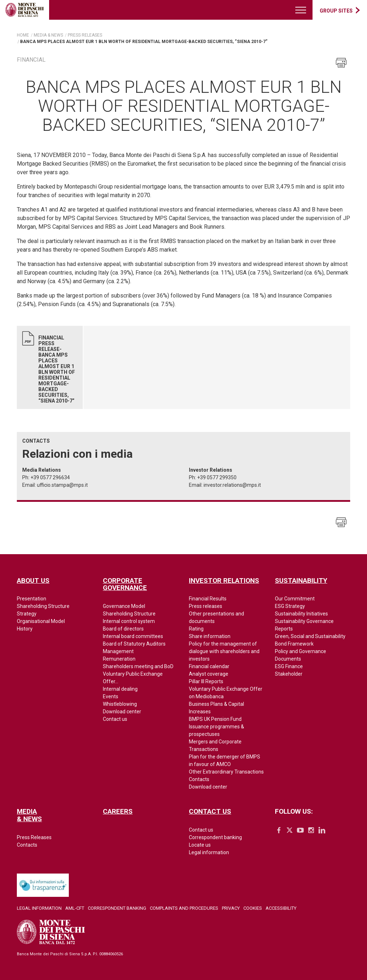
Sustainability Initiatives (301, 614)
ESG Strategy (290, 606)
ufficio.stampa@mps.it (62, 485)
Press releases (206, 606)
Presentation (32, 599)
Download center (122, 712)
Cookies (253, 908)
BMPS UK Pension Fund (215, 719)
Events (111, 696)
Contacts (199, 779)
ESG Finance (289, 666)
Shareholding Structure (43, 606)
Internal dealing (120, 689)
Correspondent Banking (117, 908)
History (25, 629)
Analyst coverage (209, 674)
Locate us (200, 845)
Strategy (27, 614)
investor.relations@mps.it (232, 485)
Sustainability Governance (304, 621)
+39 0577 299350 (217, 477)
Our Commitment (295, 599)
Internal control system (129, 621)
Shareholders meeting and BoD (138, 666)
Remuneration (119, 659)
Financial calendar (209, 666)
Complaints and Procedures (184, 908)
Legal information (209, 852)
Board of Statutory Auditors (134, 644)
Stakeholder (289, 674)
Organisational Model (41, 621)
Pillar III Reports (206, 681)
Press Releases (34, 837)
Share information (210, 636)
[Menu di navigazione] (301, 10)
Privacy (231, 908)
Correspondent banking (215, 837)
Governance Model (124, 606)
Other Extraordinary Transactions (226, 772)
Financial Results (208, 599)
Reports (284, 629)
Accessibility (281, 908)
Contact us (115, 719)
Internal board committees (133, 636)
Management (118, 651)
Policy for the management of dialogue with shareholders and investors (224, 651)
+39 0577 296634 (50, 477)
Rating (196, 629)
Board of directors (123, 629)
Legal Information (39, 908)
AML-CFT (75, 908)
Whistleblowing (120, 704)
